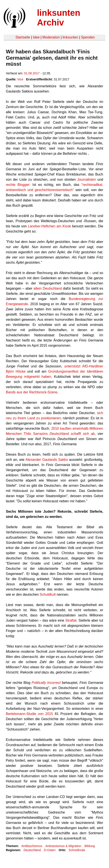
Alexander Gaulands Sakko (47, 460)
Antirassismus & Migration (63, 846)
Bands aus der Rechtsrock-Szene (32, 392)
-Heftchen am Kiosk (49, 226)
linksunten (70, 37)
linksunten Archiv (59, 18)
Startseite (23, 37)
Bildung (90, 846)
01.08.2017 (32, 73)
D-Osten (50, 850)
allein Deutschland (48, 288)
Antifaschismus (32, 846)
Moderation (51, 37)
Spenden (88, 37)
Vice (20, 79)
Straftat (71, 620)
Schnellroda (77, 850)
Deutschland (32, 850)
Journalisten (87, 180)
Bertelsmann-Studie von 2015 (29, 714)
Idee (36, 37)
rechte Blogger (18, 185)
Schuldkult (48, 594)
